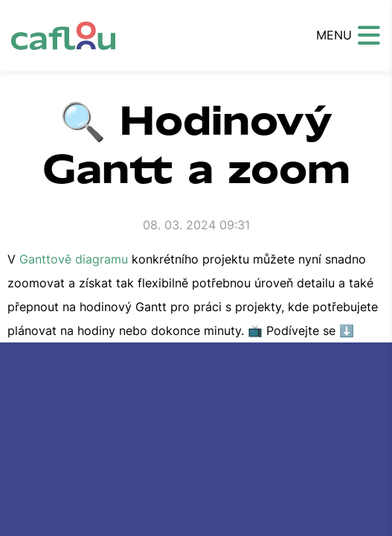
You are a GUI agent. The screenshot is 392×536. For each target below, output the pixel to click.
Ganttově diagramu (74, 259)
